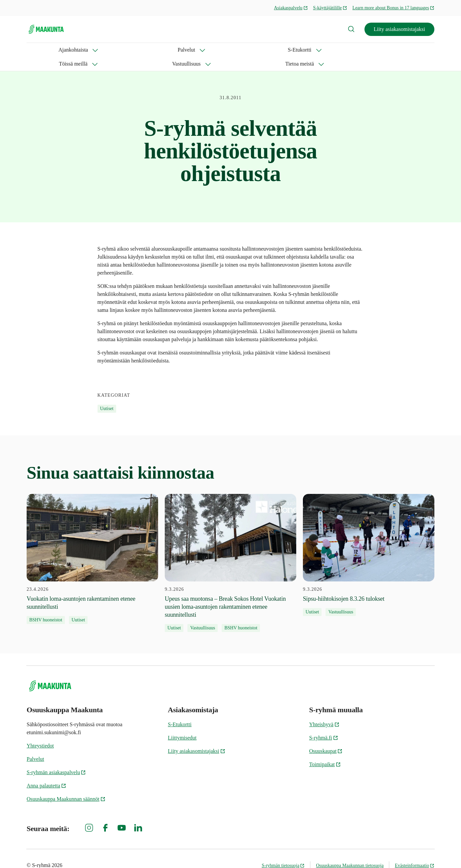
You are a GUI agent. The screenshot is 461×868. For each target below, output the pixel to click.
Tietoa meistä (269, 50)
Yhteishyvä (324, 710)
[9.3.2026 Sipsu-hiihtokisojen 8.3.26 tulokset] (369, 541)
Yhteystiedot (40, 732)
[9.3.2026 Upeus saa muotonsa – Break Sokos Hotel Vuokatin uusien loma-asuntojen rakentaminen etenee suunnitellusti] (230, 549)
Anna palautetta (46, 772)
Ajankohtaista (41, 50)
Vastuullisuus (220, 50)
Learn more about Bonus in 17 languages (393, 8)
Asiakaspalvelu (291, 8)
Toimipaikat (325, 750)
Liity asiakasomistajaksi (399, 29)
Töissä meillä (171, 50)
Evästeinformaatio (415, 852)
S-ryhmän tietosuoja (283, 852)
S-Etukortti (125, 50)
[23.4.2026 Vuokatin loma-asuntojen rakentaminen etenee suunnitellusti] (92, 545)
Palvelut (85, 50)
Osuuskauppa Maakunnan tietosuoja (350, 852)
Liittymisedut (182, 724)
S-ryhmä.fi (324, 724)
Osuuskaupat (326, 737)
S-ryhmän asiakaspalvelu (56, 758)
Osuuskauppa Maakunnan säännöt (66, 785)
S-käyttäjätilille (330, 8)
